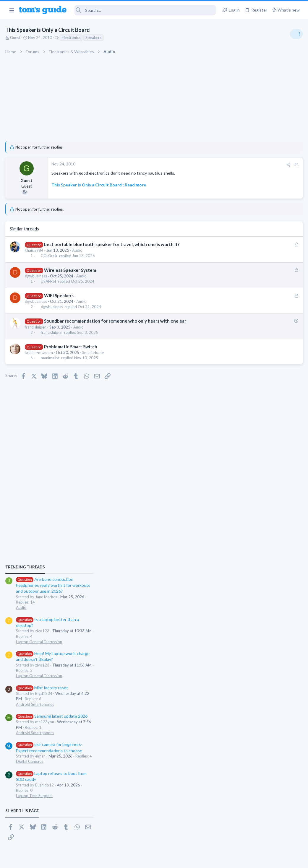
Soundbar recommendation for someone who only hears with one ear (115, 321)
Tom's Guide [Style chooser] (260, 835)
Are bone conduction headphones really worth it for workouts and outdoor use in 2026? (261, 340)
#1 (202, 165)
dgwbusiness (37, 276)
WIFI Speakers (59, 295)
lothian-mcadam (39, 352)
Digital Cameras (238, 516)
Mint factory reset (250, 442)
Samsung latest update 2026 (260, 470)
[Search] (145, 10)
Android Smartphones (243, 459)
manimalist (50, 358)
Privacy (169, 860)
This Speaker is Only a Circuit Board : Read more (99, 185)
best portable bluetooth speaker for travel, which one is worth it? (112, 244)
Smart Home (94, 352)
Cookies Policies (132, 860)
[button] (12, 10)
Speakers (94, 38)
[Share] (193, 165)
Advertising (90, 860)
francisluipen (36, 327)
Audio (78, 250)
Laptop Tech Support (242, 550)
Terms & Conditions (210, 860)
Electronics (72, 38)
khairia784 (35, 250)
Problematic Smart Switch (71, 347)
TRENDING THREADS (233, 321)
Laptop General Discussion (247, 396)
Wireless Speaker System (70, 270)
